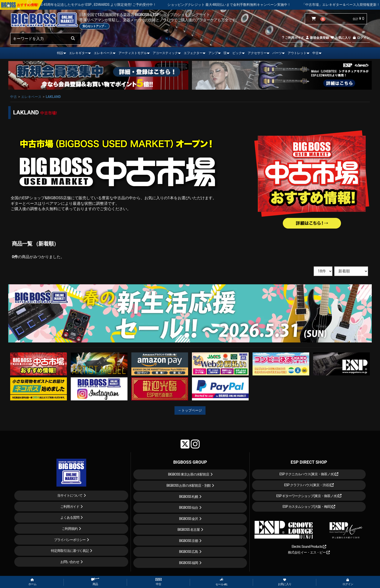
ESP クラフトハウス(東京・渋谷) (309, 485)
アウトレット (297, 53)
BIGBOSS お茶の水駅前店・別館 (189, 485)
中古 (316, 53)
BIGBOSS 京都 (189, 541)
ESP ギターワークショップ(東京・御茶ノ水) (309, 496)
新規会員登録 (317, 38)
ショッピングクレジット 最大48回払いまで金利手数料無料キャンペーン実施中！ (245, 5)
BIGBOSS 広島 (189, 552)
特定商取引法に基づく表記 (70, 551)
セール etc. (222, 582)
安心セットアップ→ (94, 26)
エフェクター (193, 53)
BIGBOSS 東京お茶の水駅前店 (189, 474)
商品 (95, 582)
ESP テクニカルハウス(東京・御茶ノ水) (309, 474)
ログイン (361, 38)
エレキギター (79, 53)
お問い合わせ (70, 562)
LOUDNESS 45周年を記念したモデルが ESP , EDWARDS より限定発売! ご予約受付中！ (107, 5)
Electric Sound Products (309, 547)
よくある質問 (70, 517)
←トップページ (190, 410)
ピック (237, 53)
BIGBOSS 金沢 (189, 519)
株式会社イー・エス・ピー (309, 552)
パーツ (277, 53)
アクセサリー (257, 53)
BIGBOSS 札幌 (189, 497)
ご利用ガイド (293, 38)
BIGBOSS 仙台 (189, 508)
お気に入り (340, 38)
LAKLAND (53, 97)
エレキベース (103, 53)
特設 (60, 53)
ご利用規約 (70, 529)
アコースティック (165, 53)
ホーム (32, 582)
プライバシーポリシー (70, 540)
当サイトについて (70, 495)
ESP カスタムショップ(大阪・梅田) (309, 507)
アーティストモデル (133, 53)
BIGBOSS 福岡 (189, 563)
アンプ (213, 53)
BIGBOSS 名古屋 (189, 530)
